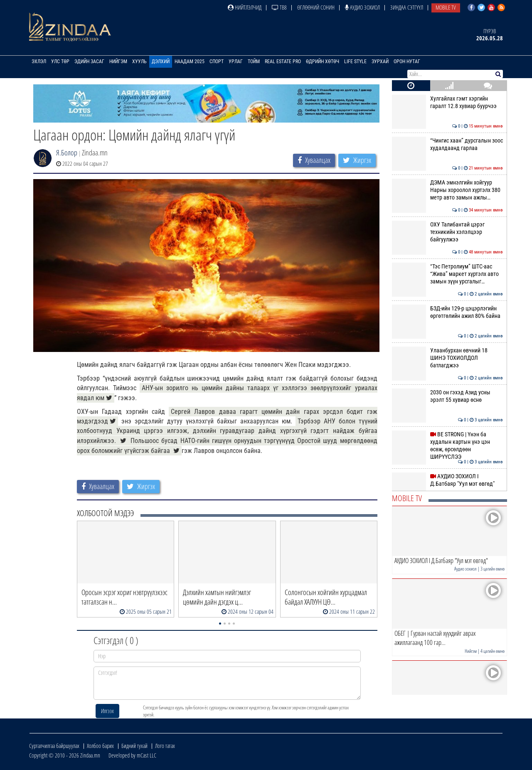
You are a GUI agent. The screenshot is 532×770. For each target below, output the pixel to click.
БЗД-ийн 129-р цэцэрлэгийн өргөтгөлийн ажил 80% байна (447, 312)
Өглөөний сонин (316, 7)
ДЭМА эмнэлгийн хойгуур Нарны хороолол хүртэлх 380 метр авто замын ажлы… (447, 190)
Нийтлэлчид (245, 7)
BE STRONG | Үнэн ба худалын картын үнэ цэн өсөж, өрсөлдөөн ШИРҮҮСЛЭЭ (447, 446)
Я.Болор (67, 153)
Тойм (254, 62)
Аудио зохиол (362, 7)
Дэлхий (161, 62)
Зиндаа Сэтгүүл (407, 7)
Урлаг (236, 62)
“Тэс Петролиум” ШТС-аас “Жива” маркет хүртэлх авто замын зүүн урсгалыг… (447, 274)
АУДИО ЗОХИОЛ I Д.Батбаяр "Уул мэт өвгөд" (447, 480)
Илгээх (107, 711)
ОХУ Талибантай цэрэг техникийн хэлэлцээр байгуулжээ (447, 232)
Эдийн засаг (89, 62)
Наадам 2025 (190, 62)
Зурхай (380, 62)
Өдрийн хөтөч (323, 62)
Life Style (355, 62)
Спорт (217, 62)
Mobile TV (446, 7)
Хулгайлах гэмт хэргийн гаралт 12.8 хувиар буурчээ (447, 102)
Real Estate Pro (283, 62)
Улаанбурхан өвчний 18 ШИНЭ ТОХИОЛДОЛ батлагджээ (447, 358)
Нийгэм (118, 62)
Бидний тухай (134, 746)
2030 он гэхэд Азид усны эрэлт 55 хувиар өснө (447, 396)
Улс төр (60, 62)
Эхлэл (39, 62)
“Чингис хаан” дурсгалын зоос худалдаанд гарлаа (447, 144)
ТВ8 (279, 7)
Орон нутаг (407, 62)
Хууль (139, 62)
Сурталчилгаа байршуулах (54, 746)
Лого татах (165, 746)
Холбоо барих (100, 746)
